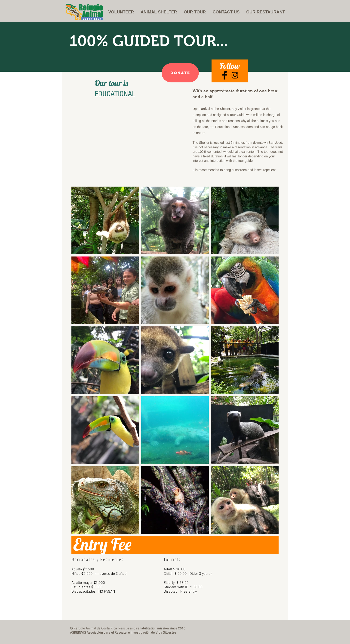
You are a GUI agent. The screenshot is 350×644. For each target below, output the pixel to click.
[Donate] (180, 73)
